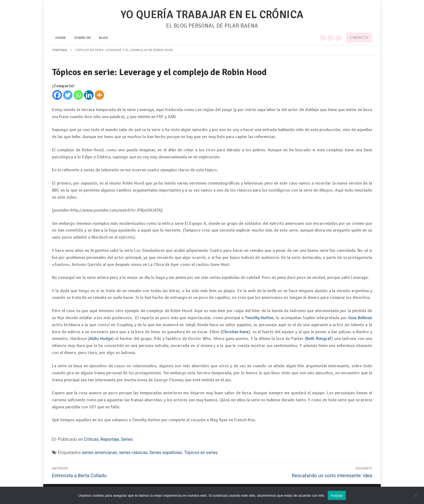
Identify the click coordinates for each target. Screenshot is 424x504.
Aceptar (337, 495)
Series (127, 439)
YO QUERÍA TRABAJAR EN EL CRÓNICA (212, 15)
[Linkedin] (89, 95)
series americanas (100, 453)
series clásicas (133, 453)
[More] (99, 95)
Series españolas (166, 453)
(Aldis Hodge (100, 339)
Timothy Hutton (259, 318)
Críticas (91, 439)
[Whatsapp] (78, 95)
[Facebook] (57, 95)
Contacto (359, 38)
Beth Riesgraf (319, 339)
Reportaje (110, 439)
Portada (60, 50)
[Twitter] (68, 95)
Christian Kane (235, 332)
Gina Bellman (360, 318)
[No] (415, 497)
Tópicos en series (201, 453)
